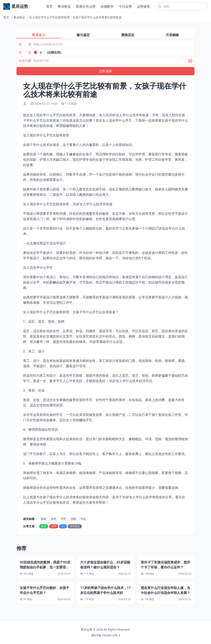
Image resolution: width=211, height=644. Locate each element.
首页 (49, 6)
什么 (83, 519)
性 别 (25, 52)
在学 (54, 519)
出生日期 (25, 61)
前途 (44, 519)
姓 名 (25, 44)
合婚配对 (107, 6)
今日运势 (125, 6)
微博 (54, 526)
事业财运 (64, 6)
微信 (44, 526)
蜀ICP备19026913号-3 (106, 635)
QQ (63, 526)
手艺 (63, 519)
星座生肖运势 (86, 6)
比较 (73, 519)
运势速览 (143, 6)
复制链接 (75, 526)
